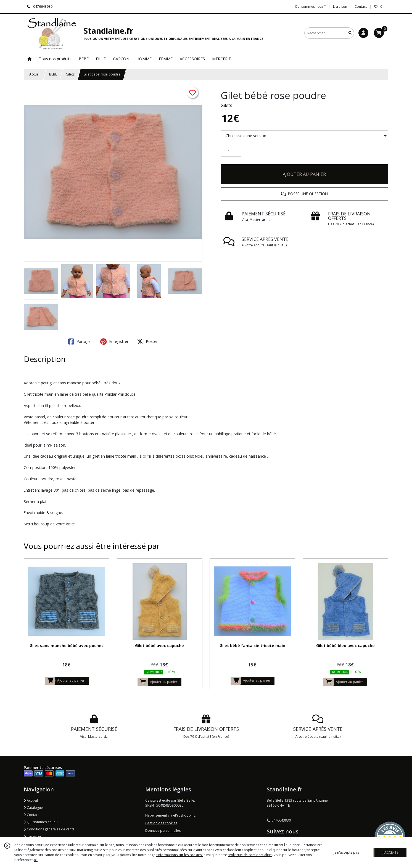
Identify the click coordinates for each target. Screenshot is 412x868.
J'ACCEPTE (390, 852)
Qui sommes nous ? (41, 822)
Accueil (35, 74)
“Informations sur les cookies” (179, 855)
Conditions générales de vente (49, 829)
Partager (80, 342)
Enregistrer (114, 342)
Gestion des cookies (161, 823)
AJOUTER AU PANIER (304, 174)
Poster (147, 342)
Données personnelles (163, 831)
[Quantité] (231, 151)
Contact (361, 6)
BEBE (53, 74)
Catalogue (33, 808)
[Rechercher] (350, 33)
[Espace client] (363, 33)
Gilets (70, 74)
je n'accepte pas (346, 852)
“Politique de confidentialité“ (250, 855)
